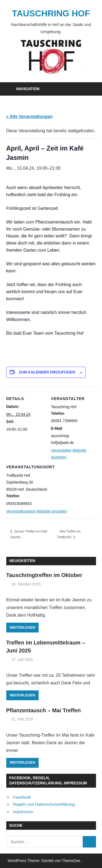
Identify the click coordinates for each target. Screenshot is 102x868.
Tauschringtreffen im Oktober (44, 575)
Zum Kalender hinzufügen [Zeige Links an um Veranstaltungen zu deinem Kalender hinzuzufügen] (47, 372)
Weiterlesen (23, 627)
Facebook (22, 797)
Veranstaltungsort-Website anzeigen (37, 511)
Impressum (23, 812)
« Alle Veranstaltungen (30, 117)
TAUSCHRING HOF (51, 13)
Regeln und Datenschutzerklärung (44, 804)
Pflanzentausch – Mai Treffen (44, 710)
